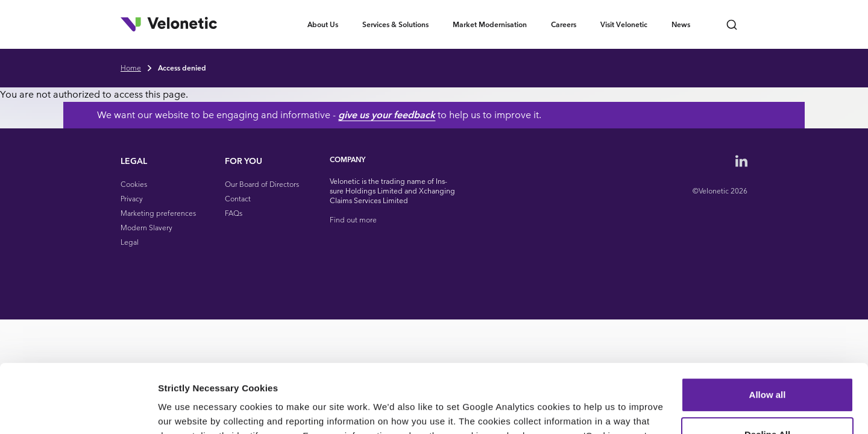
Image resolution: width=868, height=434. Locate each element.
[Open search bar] (732, 24)
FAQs (234, 213)
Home (131, 68)
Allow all (768, 336)
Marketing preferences (158, 213)
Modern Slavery (146, 228)
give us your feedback (444, 115)
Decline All (767, 375)
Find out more (353, 220)
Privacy (132, 199)
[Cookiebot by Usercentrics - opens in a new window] (78, 410)
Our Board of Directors (262, 184)
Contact (238, 199)
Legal (130, 242)
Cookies (134, 184)
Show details (186, 410)
